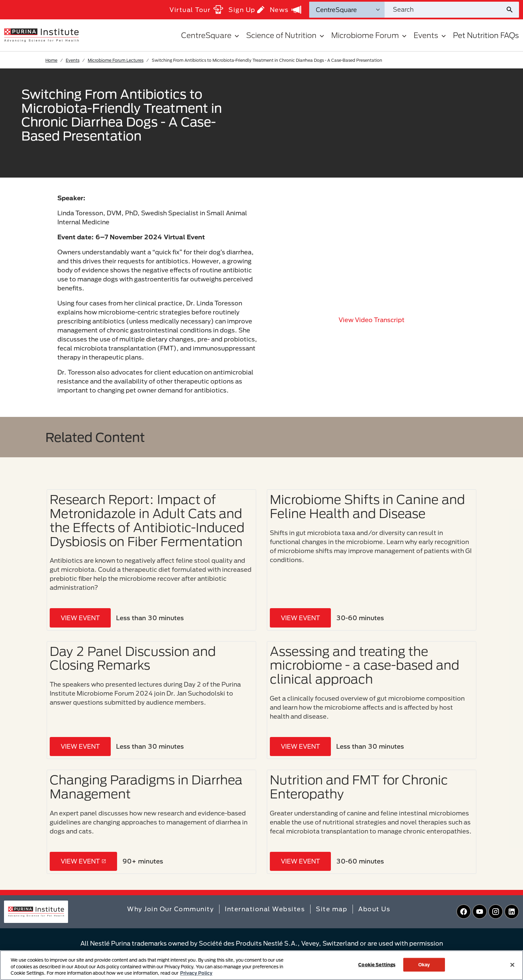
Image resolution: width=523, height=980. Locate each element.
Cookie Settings (377, 964)
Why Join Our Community (170, 909)
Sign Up (246, 10)
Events (73, 60)
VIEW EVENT (80, 618)
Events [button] (431, 35)
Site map (332, 909)
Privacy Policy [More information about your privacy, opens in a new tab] (196, 973)
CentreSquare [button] (211, 35)
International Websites (265, 909)
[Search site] (445, 10)
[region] (261, 965)
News (286, 10)
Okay (424, 964)
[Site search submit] (512, 10)
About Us (374, 909)
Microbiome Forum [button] (370, 35)
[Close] (512, 965)
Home (51, 60)
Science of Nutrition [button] (286, 35)
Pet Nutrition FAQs (486, 35)
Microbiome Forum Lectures (116, 60)
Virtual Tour (196, 10)
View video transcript (372, 320)
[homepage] (41, 35)
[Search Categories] (347, 10)
